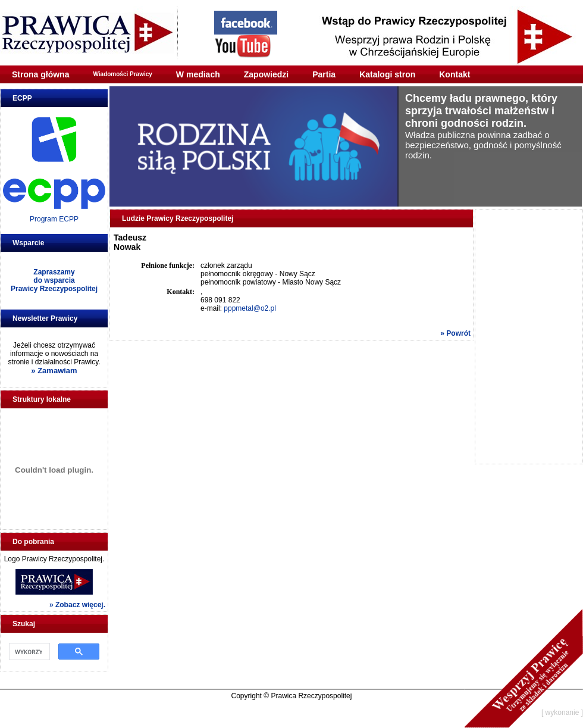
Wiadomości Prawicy (122, 74)
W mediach (198, 74)
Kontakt (455, 74)
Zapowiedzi (266, 74)
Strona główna (40, 74)
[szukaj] (28, 652)
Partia (324, 74)
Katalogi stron (387, 74)
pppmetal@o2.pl (250, 308)
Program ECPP (54, 219)
